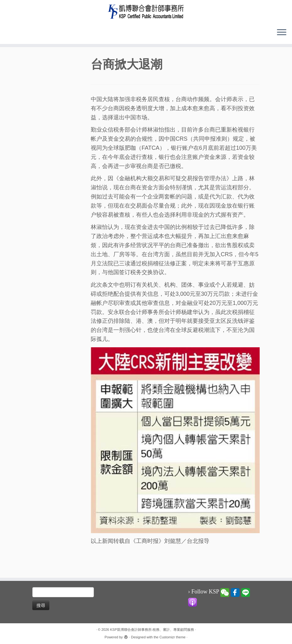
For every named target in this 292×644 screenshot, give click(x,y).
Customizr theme (173, 636)
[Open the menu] (282, 33)
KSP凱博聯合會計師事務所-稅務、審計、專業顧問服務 (152, 629)
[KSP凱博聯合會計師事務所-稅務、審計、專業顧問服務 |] (146, 11)
